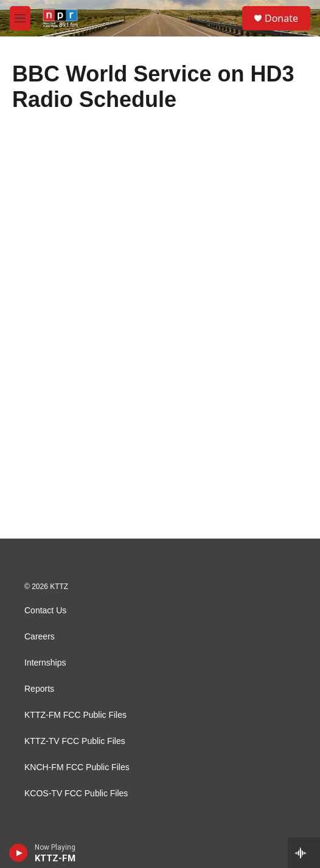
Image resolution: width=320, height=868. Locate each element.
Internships (45, 663)
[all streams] (304, 853)
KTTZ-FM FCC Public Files (75, 715)
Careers (40, 637)
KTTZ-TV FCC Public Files (75, 741)
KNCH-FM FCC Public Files (77, 767)
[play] (19, 853)
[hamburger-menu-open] (20, 18)
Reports (39, 689)
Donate (281, 18)
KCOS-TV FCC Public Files (76, 794)
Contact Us (45, 611)
